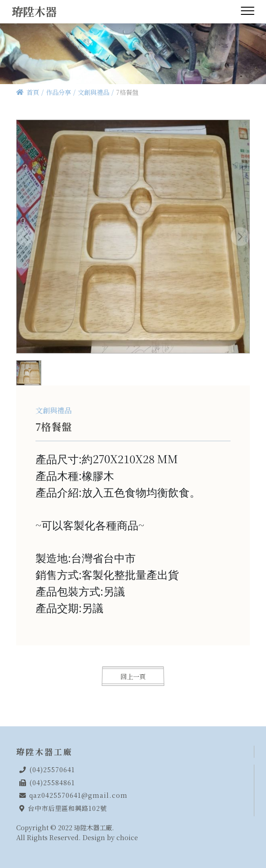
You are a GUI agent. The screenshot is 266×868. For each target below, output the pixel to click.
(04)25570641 (52, 769)
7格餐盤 (127, 92)
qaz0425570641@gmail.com (78, 795)
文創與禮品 (93, 92)
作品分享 (58, 92)
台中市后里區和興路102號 (67, 808)
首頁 (33, 92)
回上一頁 (133, 676)
